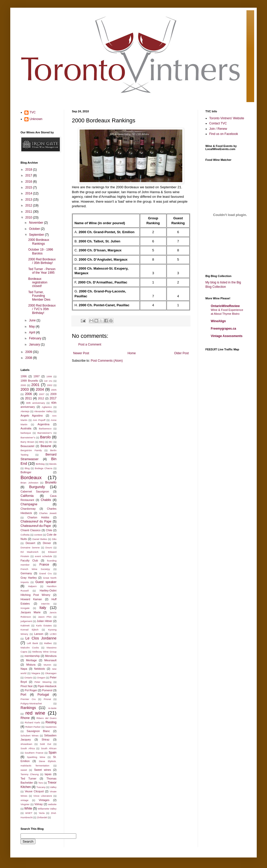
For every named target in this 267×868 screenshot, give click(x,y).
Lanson (39, 634)
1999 (49, 376)
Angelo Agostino (32, 416)
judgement (26, 621)
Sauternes (51, 727)
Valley (53, 787)
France (44, 565)
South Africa (28, 748)
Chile (49, 530)
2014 (29, 193)
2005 (54, 390)
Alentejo (25, 411)
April (32, 332)
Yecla (41, 813)
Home (132, 353)
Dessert (30, 543)
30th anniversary (35, 403)
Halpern (32, 586)
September (37, 235)
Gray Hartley (29, 578)
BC (51, 442)
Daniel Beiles (40, 539)
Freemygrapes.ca (223, 329)
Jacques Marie (31, 612)
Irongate (25, 608)
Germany (26, 573)
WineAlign (218, 321)
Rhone (25, 718)
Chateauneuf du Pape (36, 521)
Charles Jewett (48, 513)
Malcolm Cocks (30, 648)
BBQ (42, 442)
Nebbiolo (40, 669)
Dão (54, 539)
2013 (29, 200)
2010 (29, 218)
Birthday (40, 464)
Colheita (25, 535)
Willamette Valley (47, 809)
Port (23, 695)
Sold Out (45, 744)
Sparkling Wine (36, 757)
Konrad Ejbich (30, 630)
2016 (29, 182)
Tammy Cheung (30, 774)
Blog (27, 468)
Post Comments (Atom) (107, 361)
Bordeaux (31, 477)
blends (53, 464)
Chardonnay (28, 509)
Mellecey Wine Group (44, 652)
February (36, 338)
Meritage (31, 660)
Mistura (31, 665)
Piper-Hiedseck (47, 686)
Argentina (43, 424)
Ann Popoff (39, 420)
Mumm (47, 665)
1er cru (48, 381)
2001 (35, 385)
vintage (25, 800)
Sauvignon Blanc (38, 731)
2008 (29, 358)
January (35, 344)
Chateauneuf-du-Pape (36, 526)
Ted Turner (28, 778)
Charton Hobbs (38, 517)
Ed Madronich (30, 552)
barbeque (26, 433)
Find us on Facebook (224, 134)
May (32, 327)
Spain (53, 753)
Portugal (43, 695)
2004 (40, 389)
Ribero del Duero (46, 718)
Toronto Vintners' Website (227, 118)
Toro (41, 783)
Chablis (46, 500)
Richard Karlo (32, 722)
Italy (43, 608)
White (28, 808)
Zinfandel (42, 817)
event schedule (44, 556)
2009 (29, 352)
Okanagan (51, 673)
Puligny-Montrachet (31, 703)
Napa (24, 669)
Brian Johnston (29, 483)
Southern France (34, 753)
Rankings (28, 708)
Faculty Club (29, 560)
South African (49, 748)
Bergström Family (31, 450)
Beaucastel (27, 446)
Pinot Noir (27, 686)
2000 (23, 385)
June (33, 320)
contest (38, 535)
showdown (26, 744)
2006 (28, 394)
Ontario (28, 678)
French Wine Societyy (35, 569)
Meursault (50, 660)
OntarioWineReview (225, 306)
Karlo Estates (44, 625)
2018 (29, 170)
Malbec (48, 643)
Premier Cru (28, 699)
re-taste (52, 708)
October (35, 229)
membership (32, 656)
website (52, 804)
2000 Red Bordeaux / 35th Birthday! (42, 261)
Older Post (181, 353)
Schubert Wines (30, 736)
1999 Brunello (29, 381)
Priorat (47, 699)
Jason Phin (45, 617)
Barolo (45, 437)
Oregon (41, 678)
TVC (33, 112)
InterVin (45, 604)
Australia (26, 428)
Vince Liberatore (43, 796)
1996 (24, 376)
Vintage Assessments (227, 336)
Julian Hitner (44, 621)
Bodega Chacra (44, 468)
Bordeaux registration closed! (38, 283)
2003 (25, 389)
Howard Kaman (31, 599)
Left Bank (33, 643)
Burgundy (37, 487)
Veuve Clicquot (34, 791)
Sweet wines (43, 770)
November (37, 223)
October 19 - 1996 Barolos (41, 251)
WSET (29, 813)
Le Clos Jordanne (41, 638)
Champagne (29, 504)
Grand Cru (45, 573)
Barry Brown (27, 442)
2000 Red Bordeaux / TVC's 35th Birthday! (42, 309)
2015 (29, 188)
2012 (29, 205)
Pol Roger (31, 690)
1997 (36, 376)
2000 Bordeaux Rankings (39, 242)
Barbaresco (45, 428)
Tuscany (41, 787)
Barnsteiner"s (28, 437)
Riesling (51, 722)
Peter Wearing (43, 682)
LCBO (53, 634)
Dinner (47, 543)
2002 (50, 385)
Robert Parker (33, 727)
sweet (24, 770)
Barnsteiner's (45, 433)
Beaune (46, 446)
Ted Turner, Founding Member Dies (39, 296)
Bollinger (26, 472)
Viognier (25, 804)
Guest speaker (46, 582)
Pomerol (47, 690)
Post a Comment (90, 344)
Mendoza (51, 656)
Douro (49, 548)
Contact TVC (218, 123)
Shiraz (46, 739)
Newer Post (81, 353)
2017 (29, 175)
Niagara (36, 673)
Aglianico (47, 407)
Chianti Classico (31, 530)
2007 (42, 394)
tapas (48, 774)
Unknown (36, 119)
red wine (35, 713)
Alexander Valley (43, 411)
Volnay (39, 804)
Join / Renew (218, 129)
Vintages (44, 800)
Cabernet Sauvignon (35, 491)
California (27, 496)
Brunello (51, 482)
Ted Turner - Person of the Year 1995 (42, 271)
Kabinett (25, 625)
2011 (29, 212)
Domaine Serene (30, 548)
